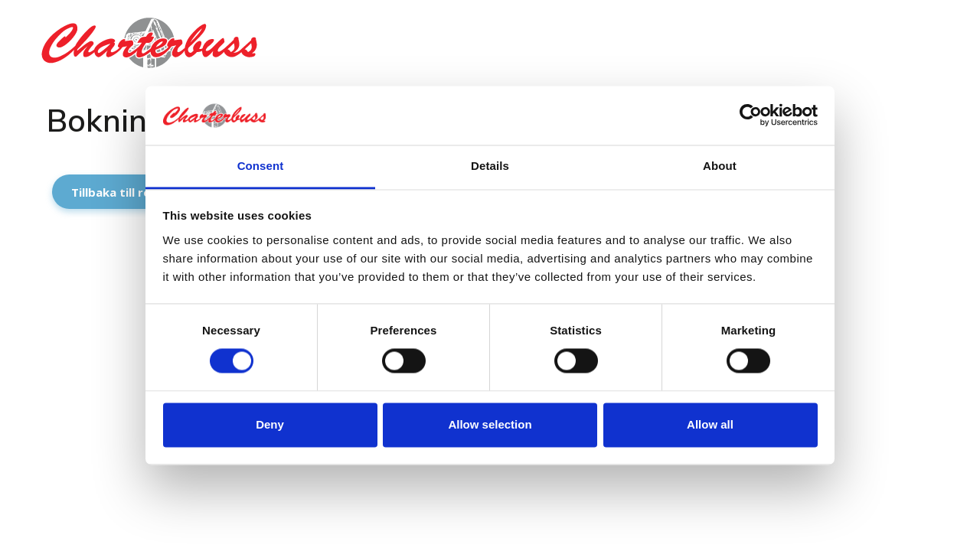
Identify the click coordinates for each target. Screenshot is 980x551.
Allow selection (490, 424)
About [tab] (720, 166)
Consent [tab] (261, 166)
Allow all (710, 424)
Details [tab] (490, 166)
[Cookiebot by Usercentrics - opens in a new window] (751, 116)
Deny (270, 424)
